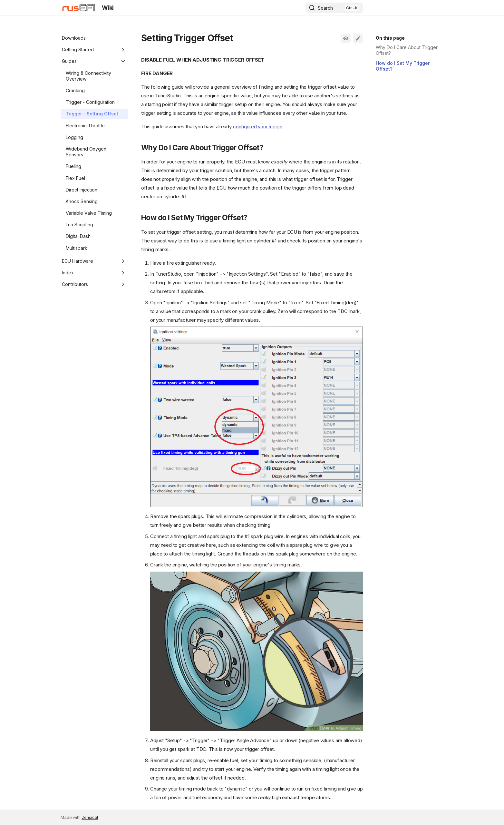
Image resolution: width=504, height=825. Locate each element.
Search (325, 8)
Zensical (90, 817)
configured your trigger (258, 127)
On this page (390, 38)
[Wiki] (79, 8)
